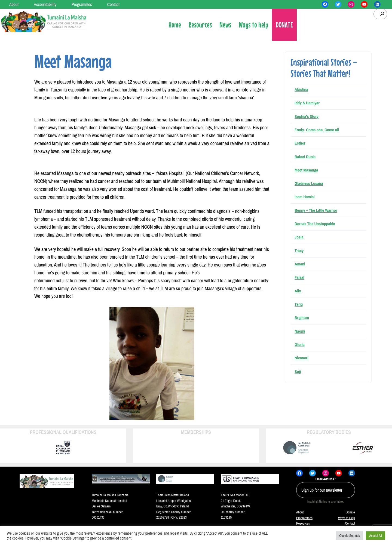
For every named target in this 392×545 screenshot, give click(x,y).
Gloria (299, 345)
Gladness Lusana (309, 183)
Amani (300, 264)
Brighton (302, 318)
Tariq (299, 304)
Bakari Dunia (305, 157)
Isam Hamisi (305, 197)
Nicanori (301, 358)
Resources (303, 523)
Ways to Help (347, 518)
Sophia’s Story (307, 116)
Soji (298, 371)
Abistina (301, 89)
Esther (300, 143)
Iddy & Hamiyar (307, 103)
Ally (298, 291)
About (300, 512)
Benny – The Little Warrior (316, 210)
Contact (350, 523)
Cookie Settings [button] (350, 536)
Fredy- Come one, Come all (317, 130)
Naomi (300, 331)
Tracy (299, 251)
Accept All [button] (376, 536)
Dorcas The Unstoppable (315, 224)
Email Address (326, 479)
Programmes (304, 518)
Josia (299, 237)
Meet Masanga (306, 170)
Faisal (299, 277)
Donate (350, 512)
